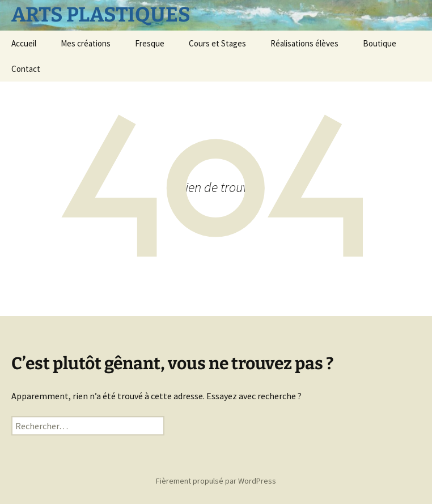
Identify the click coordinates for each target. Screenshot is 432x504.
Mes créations (86, 43)
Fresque (150, 43)
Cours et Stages (217, 43)
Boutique (380, 43)
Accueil (24, 43)
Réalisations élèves (304, 43)
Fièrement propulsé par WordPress (216, 481)
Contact (26, 69)
